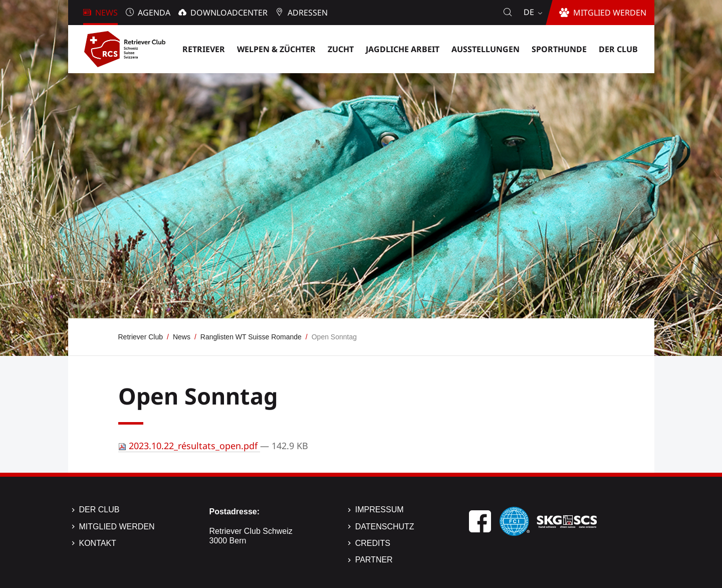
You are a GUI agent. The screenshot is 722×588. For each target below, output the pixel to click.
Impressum (380, 510)
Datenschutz (385, 527)
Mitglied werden (117, 527)
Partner (374, 560)
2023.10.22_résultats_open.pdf (189, 446)
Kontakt (98, 543)
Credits (373, 543)
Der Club (99, 510)
